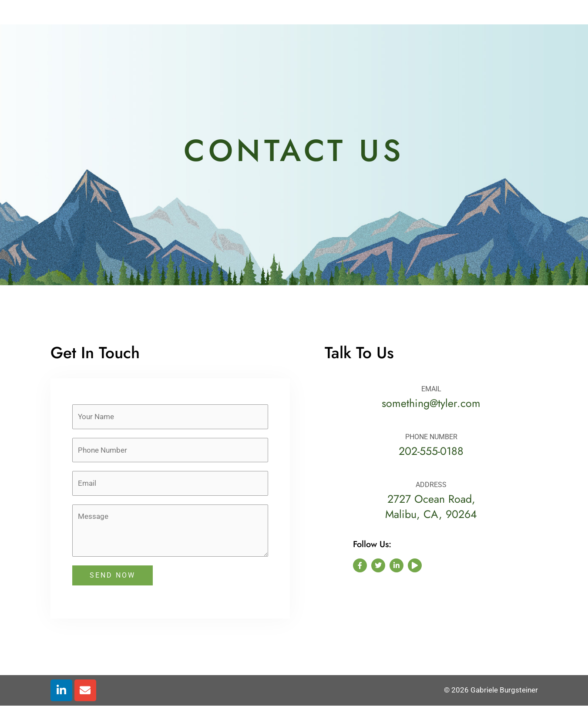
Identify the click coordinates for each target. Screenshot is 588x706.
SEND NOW (113, 575)
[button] (531, 12)
